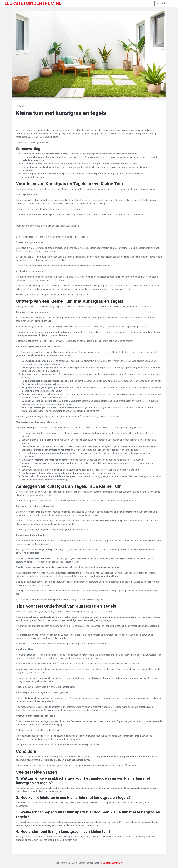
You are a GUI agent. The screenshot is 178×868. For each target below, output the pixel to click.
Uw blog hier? (162, 3)
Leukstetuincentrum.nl (112, 863)
